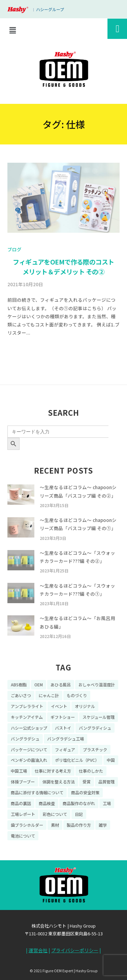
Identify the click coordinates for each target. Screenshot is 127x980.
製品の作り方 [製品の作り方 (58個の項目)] (79, 825)
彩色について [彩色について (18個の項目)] (55, 814)
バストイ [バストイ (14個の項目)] (63, 728)
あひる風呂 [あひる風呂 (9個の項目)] (61, 685)
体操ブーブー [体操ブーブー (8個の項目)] (23, 782)
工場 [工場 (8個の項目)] (107, 803)
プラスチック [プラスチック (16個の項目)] (95, 749)
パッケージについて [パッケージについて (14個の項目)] (29, 749)
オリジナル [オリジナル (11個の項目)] (85, 706)
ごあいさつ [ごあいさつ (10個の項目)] (21, 695)
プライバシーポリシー (75, 950)
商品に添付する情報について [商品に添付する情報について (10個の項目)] (37, 792)
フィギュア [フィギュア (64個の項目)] (65, 749)
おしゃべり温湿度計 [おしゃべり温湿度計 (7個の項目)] (97, 685)
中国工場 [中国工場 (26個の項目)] (19, 771)
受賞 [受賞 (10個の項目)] (87, 782)
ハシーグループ (50, 9)
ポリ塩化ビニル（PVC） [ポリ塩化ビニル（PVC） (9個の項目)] (77, 760)
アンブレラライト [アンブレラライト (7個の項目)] (27, 706)
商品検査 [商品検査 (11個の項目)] (47, 803)
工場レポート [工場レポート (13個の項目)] (23, 814)
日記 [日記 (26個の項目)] (79, 814)
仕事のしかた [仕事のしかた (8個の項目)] (91, 771)
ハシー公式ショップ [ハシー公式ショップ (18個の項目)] (29, 728)
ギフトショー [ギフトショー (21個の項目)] (63, 717)
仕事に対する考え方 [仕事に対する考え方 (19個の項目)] (53, 771)
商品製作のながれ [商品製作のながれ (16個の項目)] (79, 803)
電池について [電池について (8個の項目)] (23, 835)
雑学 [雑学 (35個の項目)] (103, 825)
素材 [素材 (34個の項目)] (55, 825)
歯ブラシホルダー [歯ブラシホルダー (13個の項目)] (27, 825)
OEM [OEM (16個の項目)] (39, 685)
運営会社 (38, 950)
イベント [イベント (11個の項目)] (59, 706)
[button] (12, 30)
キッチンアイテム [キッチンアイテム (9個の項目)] (27, 717)
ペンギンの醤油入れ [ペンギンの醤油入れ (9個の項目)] (29, 760)
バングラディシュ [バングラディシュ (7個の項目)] (95, 728)
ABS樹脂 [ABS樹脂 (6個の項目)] (19, 685)
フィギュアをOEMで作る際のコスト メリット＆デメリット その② (63, 267)
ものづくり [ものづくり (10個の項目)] (77, 695)
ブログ (14, 249)
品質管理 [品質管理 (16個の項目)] (106, 782)
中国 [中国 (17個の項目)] (111, 760)
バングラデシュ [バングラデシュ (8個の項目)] (25, 738)
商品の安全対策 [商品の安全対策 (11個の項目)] (85, 792)
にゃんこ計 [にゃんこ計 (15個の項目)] (49, 695)
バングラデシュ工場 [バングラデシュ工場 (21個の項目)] (66, 738)
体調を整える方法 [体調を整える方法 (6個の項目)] (59, 782)
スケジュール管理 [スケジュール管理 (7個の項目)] (99, 717)
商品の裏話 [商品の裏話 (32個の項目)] (21, 803)
